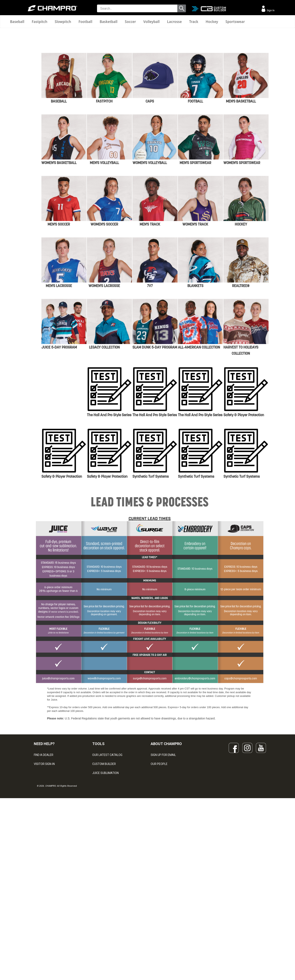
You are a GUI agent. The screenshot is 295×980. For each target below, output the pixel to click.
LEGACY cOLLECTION (104, 490)
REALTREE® (241, 428)
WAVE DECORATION (105, 925)
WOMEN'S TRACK (195, 367)
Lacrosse (174, 22)
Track (194, 22)
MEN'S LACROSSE (59, 428)
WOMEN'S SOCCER (104, 367)
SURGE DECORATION (106, 934)
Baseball (17, 22)
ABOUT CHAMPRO (166, 887)
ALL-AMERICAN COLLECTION (199, 490)
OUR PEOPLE (159, 907)
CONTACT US (43, 916)
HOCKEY (241, 367)
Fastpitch (40, 22)
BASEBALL (59, 244)
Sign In (270, 10)
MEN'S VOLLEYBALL (104, 305)
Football (85, 22)
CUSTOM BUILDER (104, 907)
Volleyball (151, 22)
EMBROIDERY (101, 952)
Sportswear (235, 22)
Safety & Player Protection (244, 558)
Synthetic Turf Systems (151, 619)
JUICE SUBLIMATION (105, 916)
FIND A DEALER (44, 898)
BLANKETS (195, 428)
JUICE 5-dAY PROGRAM (59, 490)
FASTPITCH (104, 244)
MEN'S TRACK (150, 367)
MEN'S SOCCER (59, 367)
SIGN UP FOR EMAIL (163, 898)
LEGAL (38, 925)
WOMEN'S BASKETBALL (59, 305)
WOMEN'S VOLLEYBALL (150, 305)
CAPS (150, 244)
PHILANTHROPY (161, 925)
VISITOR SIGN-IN (44, 907)
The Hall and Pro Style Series (109, 558)
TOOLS (98, 887)
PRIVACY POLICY (45, 934)
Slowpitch (63, 22)
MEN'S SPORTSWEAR (195, 305)
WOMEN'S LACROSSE (104, 428)
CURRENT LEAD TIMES (150, 662)
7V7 (150, 428)
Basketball (109, 22)
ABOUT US (158, 916)
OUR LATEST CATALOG (107, 898)
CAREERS (157, 934)
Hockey (212, 22)
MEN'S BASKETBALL (241, 244)
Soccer (130, 22)
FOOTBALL (195, 244)
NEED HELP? (44, 887)
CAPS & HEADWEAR (105, 943)
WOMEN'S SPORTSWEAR (242, 305)
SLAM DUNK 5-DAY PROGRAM (155, 490)
